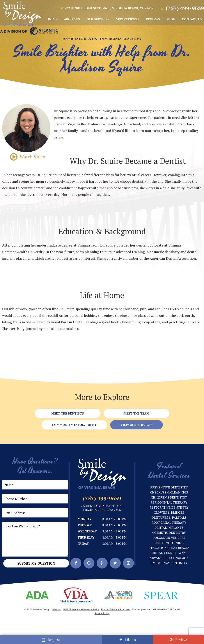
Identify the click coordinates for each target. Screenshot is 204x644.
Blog (171, 19)
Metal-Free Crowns (169, 553)
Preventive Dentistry (169, 487)
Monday (85, 519)
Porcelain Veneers (169, 538)
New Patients (128, 19)
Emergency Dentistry (169, 563)
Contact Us (192, 19)
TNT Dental (174, 609)
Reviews (153, 19)
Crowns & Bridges (169, 512)
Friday (83, 543)
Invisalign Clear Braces (169, 548)
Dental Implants (169, 528)
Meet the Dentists (68, 413)
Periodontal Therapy (169, 502)
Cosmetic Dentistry (169, 533)
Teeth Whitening (169, 543)
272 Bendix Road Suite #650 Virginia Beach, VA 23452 (102, 508)
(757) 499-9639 (182, 8)
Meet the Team (137, 413)
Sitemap (57, 609)
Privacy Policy (102, 613)
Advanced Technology (169, 558)
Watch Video (26, 157)
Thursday (86, 537)
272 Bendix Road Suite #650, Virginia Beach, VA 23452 (107, 8)
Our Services (98, 19)
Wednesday (87, 531)
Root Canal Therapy (169, 522)
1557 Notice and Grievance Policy (81, 609)
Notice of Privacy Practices (116, 609)
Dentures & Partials (169, 517)
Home (53, 19)
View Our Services (137, 425)
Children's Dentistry (169, 497)
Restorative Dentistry (169, 507)
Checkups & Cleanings (169, 492)
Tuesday (85, 525)
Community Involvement (74, 425)
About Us (72, 19)
